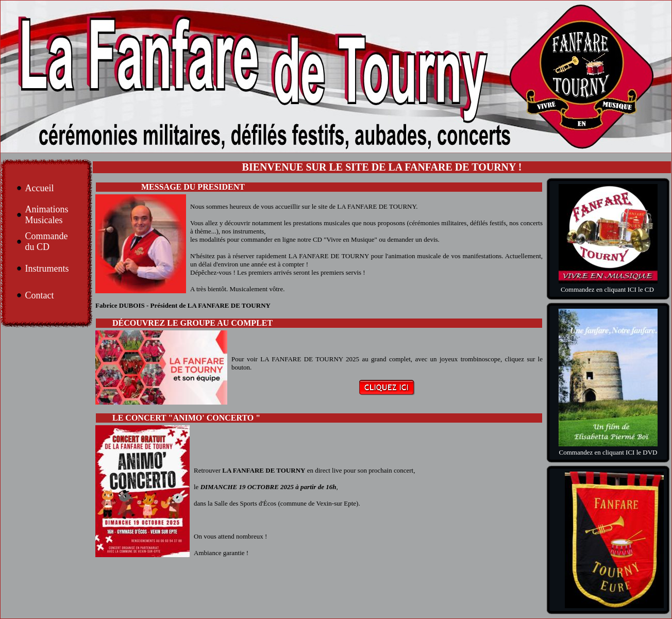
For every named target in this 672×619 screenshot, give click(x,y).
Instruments (47, 269)
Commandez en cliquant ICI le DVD (608, 452)
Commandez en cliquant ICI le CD (608, 289)
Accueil (39, 188)
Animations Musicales (46, 215)
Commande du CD (46, 241)
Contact (39, 295)
